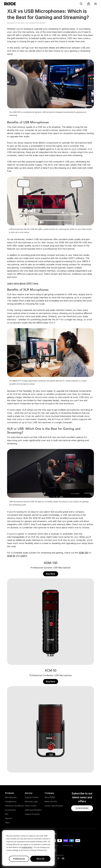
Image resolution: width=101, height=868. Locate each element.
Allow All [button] (40, 859)
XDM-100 (84, 553)
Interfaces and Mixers (15, 806)
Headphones (11, 801)
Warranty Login (31, 801)
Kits (7, 814)
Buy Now (51, 574)
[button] (89, 4)
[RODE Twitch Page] (59, 859)
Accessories (10, 810)
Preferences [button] (19, 859)
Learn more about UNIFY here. (23, 283)
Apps (7, 822)
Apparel (9, 818)
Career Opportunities (54, 806)
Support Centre (32, 797)
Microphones (11, 797)
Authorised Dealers (33, 810)
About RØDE (50, 797)
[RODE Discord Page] (63, 859)
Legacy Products (32, 814)
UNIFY (24, 556)
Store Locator (31, 806)
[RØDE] (10, 4)
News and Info (51, 801)
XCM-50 (11, 556)
